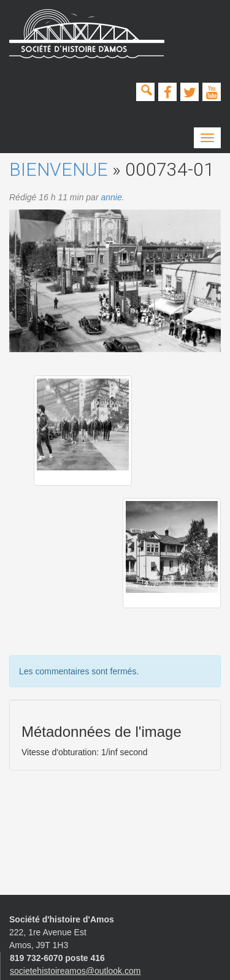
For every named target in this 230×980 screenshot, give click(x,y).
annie (111, 197)
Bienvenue (59, 169)
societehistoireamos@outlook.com (75, 971)
